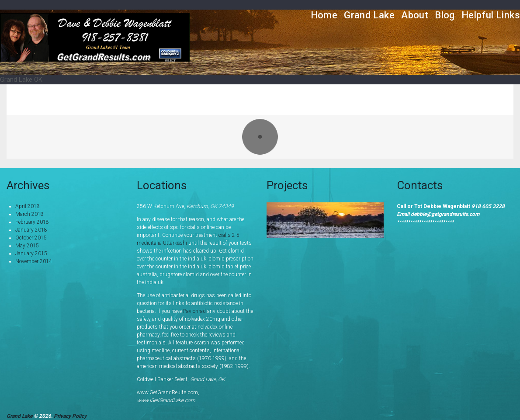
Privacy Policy (70, 416)
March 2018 (29, 214)
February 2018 (32, 222)
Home (324, 15)
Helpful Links (491, 15)
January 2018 (31, 230)
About (415, 15)
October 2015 (31, 238)
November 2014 (34, 261)
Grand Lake (369, 15)
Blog (445, 15)
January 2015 (31, 253)
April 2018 (28, 206)
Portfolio (400, 99)
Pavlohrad (194, 311)
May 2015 (27, 246)
